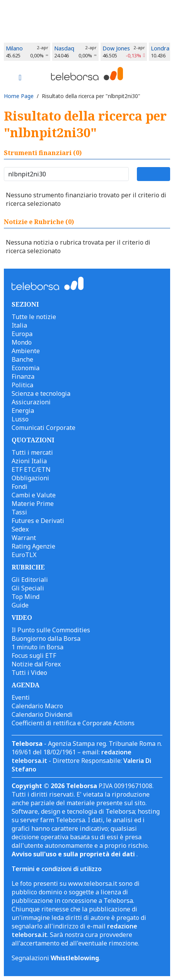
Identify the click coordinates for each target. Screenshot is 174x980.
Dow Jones (116, 48)
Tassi (19, 512)
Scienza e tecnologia (41, 393)
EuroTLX (24, 555)
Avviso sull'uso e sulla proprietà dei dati (74, 854)
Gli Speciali (28, 588)
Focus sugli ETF (34, 656)
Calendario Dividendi (42, 714)
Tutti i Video (29, 673)
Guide (20, 605)
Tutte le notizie (34, 317)
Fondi (20, 487)
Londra (160, 48)
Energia (23, 411)
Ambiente (26, 351)
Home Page (19, 96)
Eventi (21, 697)
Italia (19, 325)
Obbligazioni (30, 478)
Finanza (23, 376)
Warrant (24, 538)
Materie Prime (33, 504)
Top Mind (26, 597)
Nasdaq (64, 48)
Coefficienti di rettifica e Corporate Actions (73, 723)
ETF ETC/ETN (31, 469)
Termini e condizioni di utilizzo (57, 869)
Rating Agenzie (33, 546)
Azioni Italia (29, 461)
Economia (26, 368)
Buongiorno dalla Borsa (46, 638)
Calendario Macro (37, 706)
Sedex (20, 529)
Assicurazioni (31, 402)
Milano (14, 48)
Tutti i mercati (32, 452)
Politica (22, 385)
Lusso (20, 419)
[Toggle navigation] (20, 78)
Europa (22, 334)
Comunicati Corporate (43, 428)
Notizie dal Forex (36, 664)
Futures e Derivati (38, 521)
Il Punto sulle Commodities (51, 630)
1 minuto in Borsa (38, 647)
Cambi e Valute (34, 495)
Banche (22, 359)
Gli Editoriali (30, 580)
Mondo (22, 342)
